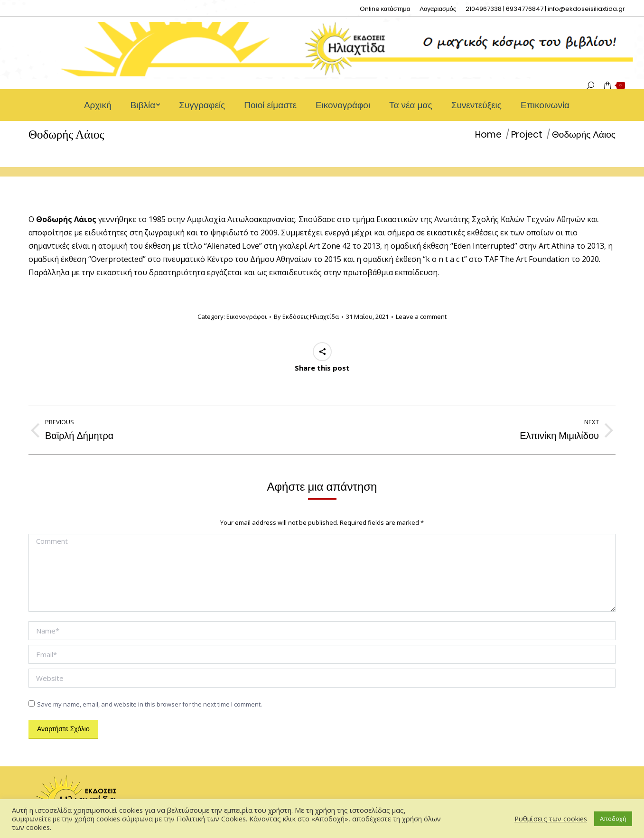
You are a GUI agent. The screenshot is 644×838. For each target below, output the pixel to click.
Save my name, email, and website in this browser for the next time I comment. (149, 704)
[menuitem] (385, 9)
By (306, 317)
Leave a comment (421, 317)
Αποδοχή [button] (613, 819)
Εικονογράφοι (247, 317)
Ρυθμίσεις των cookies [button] (551, 819)
